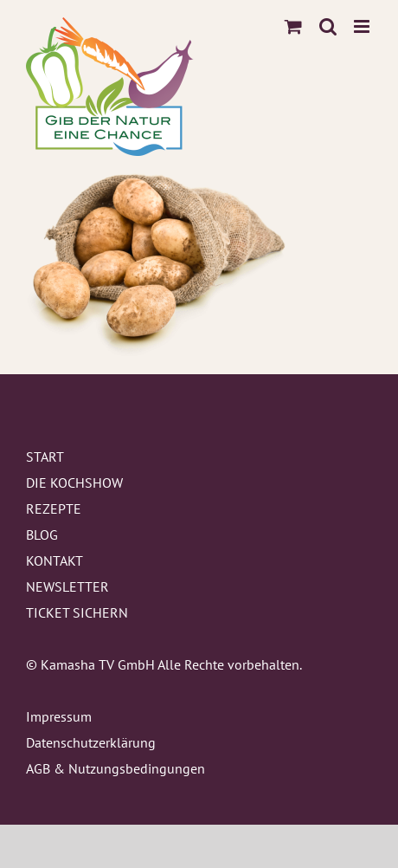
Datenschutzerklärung (91, 742)
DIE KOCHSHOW (74, 483)
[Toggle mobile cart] (293, 26)
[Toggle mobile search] (328, 26)
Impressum (59, 716)
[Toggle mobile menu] (363, 26)
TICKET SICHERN (77, 612)
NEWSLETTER (67, 586)
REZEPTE (54, 508)
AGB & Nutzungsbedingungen (116, 768)
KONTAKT (55, 560)
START (45, 457)
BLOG (42, 534)
